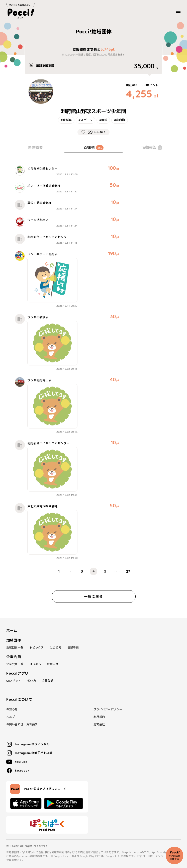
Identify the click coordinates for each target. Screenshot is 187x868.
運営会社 (99, 724)
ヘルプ (11, 717)
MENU (180, 11)
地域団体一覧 (15, 648)
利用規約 (99, 717)
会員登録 (48, 681)
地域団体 (14, 640)
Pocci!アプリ (17, 673)
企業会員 (14, 657)
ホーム (12, 631)
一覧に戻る (93, 596)
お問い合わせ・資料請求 (22, 724)
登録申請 (73, 648)
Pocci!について (19, 699)
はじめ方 (56, 648)
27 (128, 571)
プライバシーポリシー (108, 709)
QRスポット (14, 681)
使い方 (32, 681)
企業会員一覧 (15, 664)
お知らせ (12, 709)
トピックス (37, 648)
